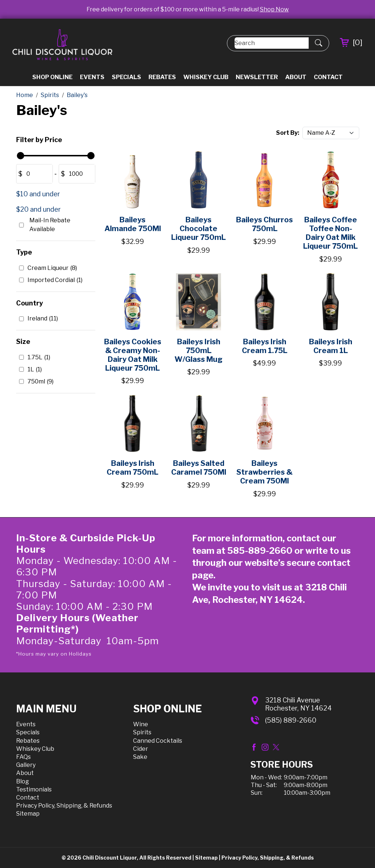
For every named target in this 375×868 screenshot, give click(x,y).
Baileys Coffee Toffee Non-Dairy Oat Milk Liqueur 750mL (330, 233)
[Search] (272, 43)
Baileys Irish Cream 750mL (133, 468)
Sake (140, 757)
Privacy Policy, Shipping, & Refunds (64, 806)
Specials (126, 77)
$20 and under (38, 209)
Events (92, 77)
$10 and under (38, 194)
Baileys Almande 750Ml (133, 224)
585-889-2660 (260, 551)
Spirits (142, 732)
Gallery (26, 765)
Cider (141, 749)
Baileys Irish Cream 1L (331, 346)
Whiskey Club (206, 77)
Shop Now (274, 9)
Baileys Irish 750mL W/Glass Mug (198, 350)
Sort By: (288, 133)
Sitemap (28, 814)
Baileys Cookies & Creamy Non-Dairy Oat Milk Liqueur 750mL (133, 355)
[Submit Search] (319, 43)
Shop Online (52, 77)
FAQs (23, 757)
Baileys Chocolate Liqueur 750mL (198, 229)
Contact (328, 77)
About (296, 77)
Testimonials (34, 789)
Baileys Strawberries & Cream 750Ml (264, 472)
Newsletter (257, 77)
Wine (141, 724)
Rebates (162, 77)
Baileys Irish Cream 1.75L (265, 346)
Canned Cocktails (158, 741)
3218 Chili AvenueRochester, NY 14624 (298, 704)
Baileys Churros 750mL (264, 224)
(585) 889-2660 (291, 720)
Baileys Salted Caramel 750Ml (199, 468)
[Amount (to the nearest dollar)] (37, 174)
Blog (23, 781)
